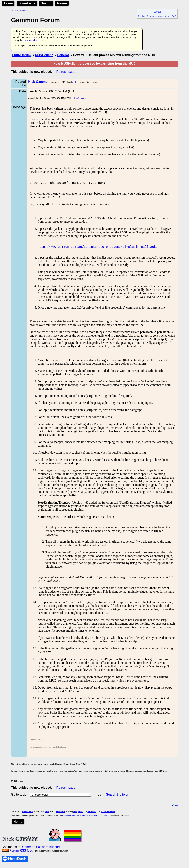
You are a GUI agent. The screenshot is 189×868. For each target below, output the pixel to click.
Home (8, 3)
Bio (77, 82)
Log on (157, 11)
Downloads (27, 3)
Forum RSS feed (21, 853)
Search (46, 3)
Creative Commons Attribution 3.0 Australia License (85, 818)
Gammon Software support (41, 849)
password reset (32, 40)
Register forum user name (151, 16)
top (175, 808)
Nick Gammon (79, 98)
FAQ (174, 16)
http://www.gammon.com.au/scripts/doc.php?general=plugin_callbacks (98, 249)
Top (31, 755)
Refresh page (66, 72)
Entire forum (21, 55)
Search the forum (118, 797)
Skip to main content (19, 11)
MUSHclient (44, 55)
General (63, 55)
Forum (62, 3)
